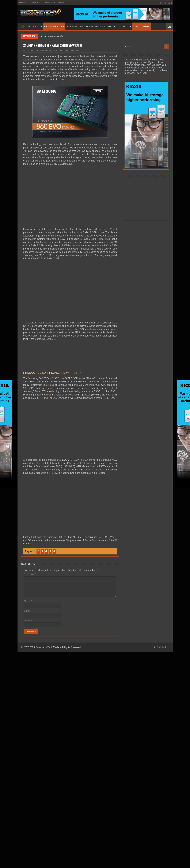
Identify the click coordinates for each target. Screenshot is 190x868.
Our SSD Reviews (141, 27)
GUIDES (71, 27)
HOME (23, 26)
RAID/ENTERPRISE (104, 27)
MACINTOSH (123, 27)
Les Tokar (30, 51)
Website (28, 620)
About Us (62, 3)
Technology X (50, 3)
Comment (30, 574)
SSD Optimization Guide (51, 36)
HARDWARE (85, 27)
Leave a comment (71, 51)
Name (28, 601)
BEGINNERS (34, 27)
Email (28, 611)
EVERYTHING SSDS (53, 27)
